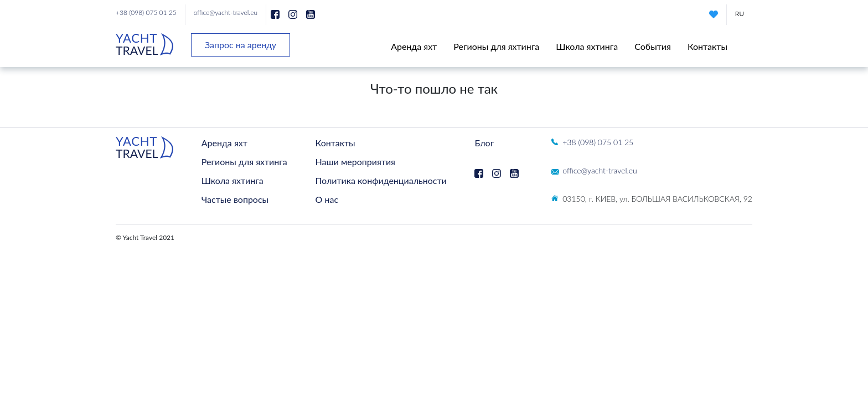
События (653, 46)
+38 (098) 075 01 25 (146, 12)
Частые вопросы (235, 199)
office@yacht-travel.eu (226, 12)
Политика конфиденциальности (381, 180)
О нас (327, 199)
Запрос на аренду (241, 45)
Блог (484, 143)
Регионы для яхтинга (496, 46)
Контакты (707, 46)
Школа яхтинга (587, 46)
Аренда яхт (414, 46)
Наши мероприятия (355, 162)
